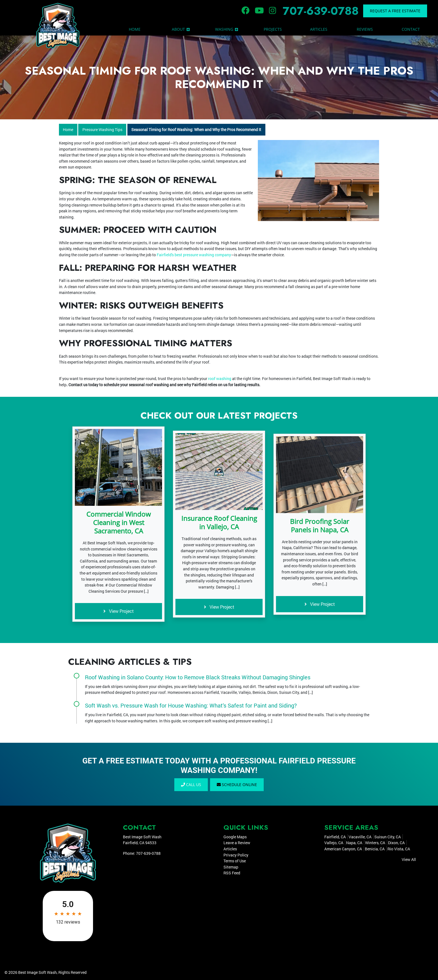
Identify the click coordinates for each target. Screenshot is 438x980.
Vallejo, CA (334, 843)
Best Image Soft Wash (37, 972)
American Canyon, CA (343, 849)
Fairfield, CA (335, 837)
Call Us (191, 785)
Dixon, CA (396, 843)
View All (409, 859)
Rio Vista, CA (399, 849)
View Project (119, 611)
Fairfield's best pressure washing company (193, 255)
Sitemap (231, 867)
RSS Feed (232, 873)
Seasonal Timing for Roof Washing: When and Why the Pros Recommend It (196, 130)
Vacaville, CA (360, 837)
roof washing (220, 379)
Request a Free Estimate (395, 11)
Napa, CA (354, 843)
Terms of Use (235, 861)
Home (68, 130)
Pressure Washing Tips (102, 130)
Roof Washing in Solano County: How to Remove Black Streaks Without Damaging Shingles (198, 677)
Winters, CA (375, 843)
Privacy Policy (236, 855)
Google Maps (235, 837)
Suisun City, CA (388, 837)
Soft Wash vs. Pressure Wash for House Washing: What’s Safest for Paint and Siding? (191, 705)
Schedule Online (237, 785)
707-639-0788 (321, 11)
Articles (230, 849)
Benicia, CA (375, 849)
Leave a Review (237, 843)
